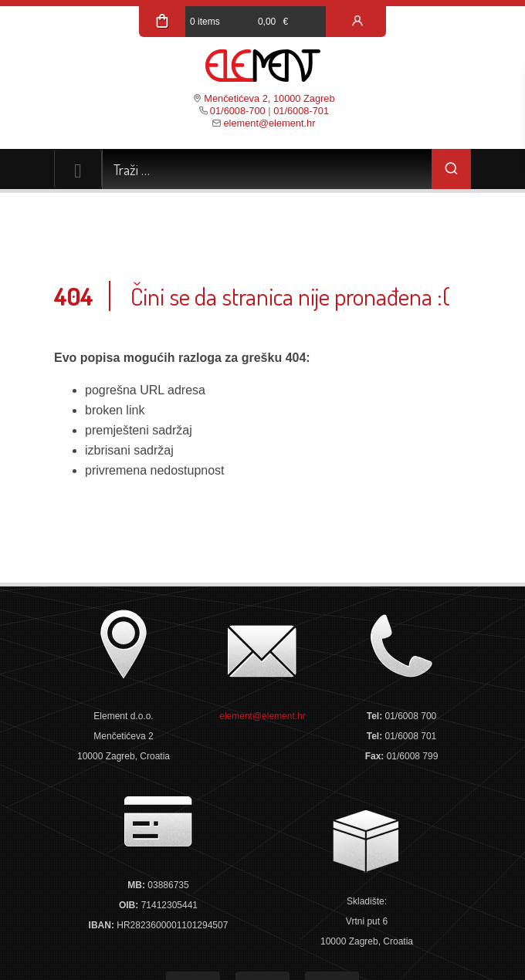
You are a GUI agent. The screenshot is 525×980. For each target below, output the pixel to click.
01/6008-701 (301, 111)
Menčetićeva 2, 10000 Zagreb (269, 98)
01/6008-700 (238, 111)
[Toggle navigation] (78, 169)
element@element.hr (269, 123)
